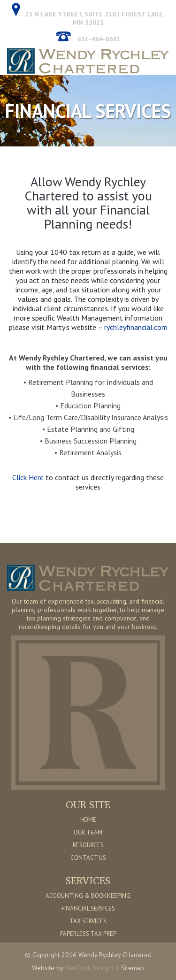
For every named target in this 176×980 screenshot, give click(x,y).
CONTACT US (88, 858)
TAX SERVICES (88, 921)
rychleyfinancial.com (136, 327)
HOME (88, 820)
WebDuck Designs (90, 968)
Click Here (29, 477)
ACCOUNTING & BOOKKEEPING (88, 896)
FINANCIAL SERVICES (88, 908)
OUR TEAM (88, 832)
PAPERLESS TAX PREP (88, 934)
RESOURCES (88, 845)
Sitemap (133, 968)
